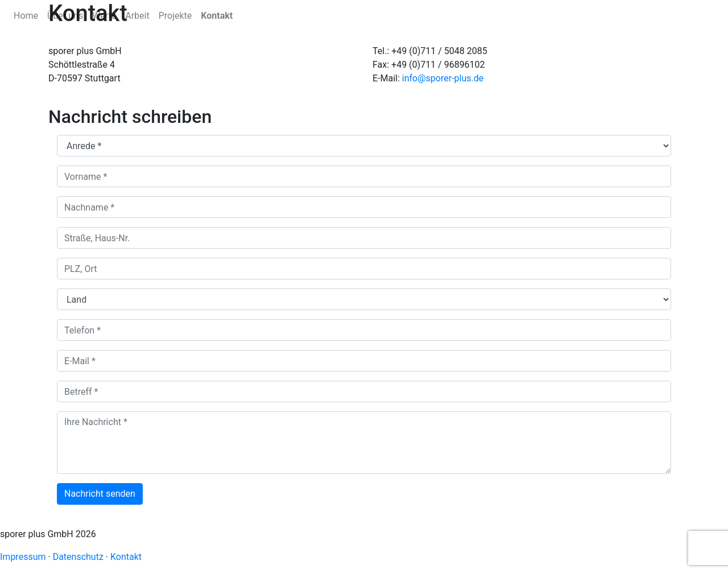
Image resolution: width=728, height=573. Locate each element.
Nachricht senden (100, 494)
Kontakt (217, 16)
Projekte (175, 16)
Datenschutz (78, 557)
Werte (104, 16)
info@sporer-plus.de (443, 78)
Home (26, 16)
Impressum (23, 557)
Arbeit (137, 16)
